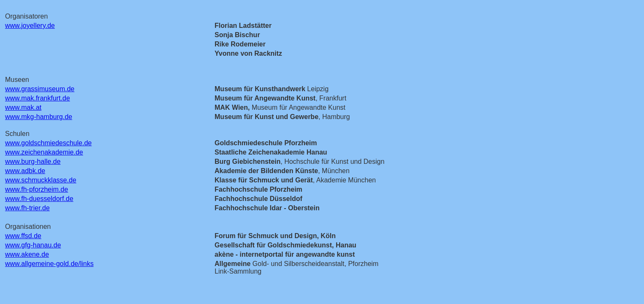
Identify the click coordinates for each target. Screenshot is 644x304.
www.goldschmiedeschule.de (48, 143)
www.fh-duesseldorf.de (39, 199)
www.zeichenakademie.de (44, 152)
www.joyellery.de (30, 26)
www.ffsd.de (23, 236)
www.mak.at (23, 107)
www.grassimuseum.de (40, 89)
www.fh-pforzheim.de (36, 189)
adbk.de (33, 171)
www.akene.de (27, 254)
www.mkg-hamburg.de (39, 117)
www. (13, 171)
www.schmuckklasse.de (41, 180)
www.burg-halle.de (33, 161)
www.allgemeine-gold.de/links (49, 264)
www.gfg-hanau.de (33, 245)
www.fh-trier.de (27, 208)
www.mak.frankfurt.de (38, 98)
